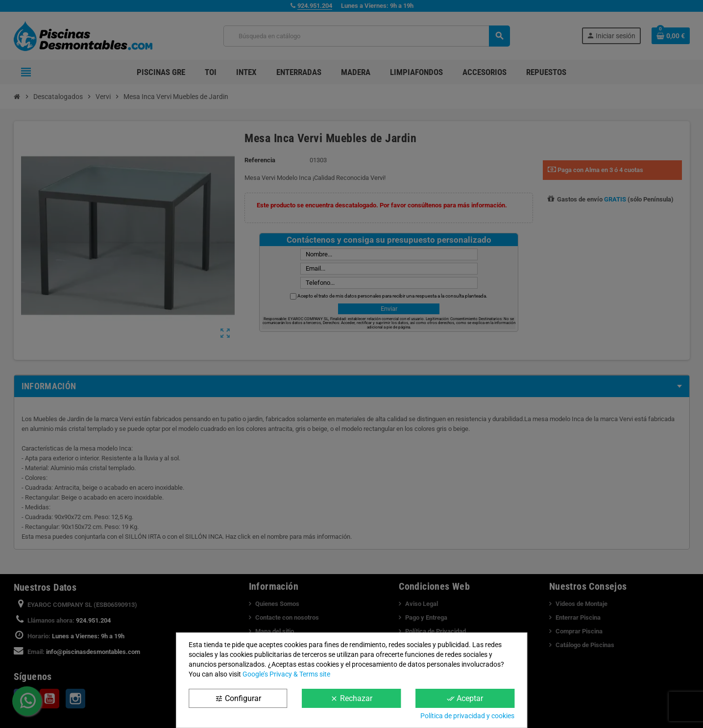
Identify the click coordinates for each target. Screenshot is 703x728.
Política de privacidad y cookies (467, 716)
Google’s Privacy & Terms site (286, 674)
